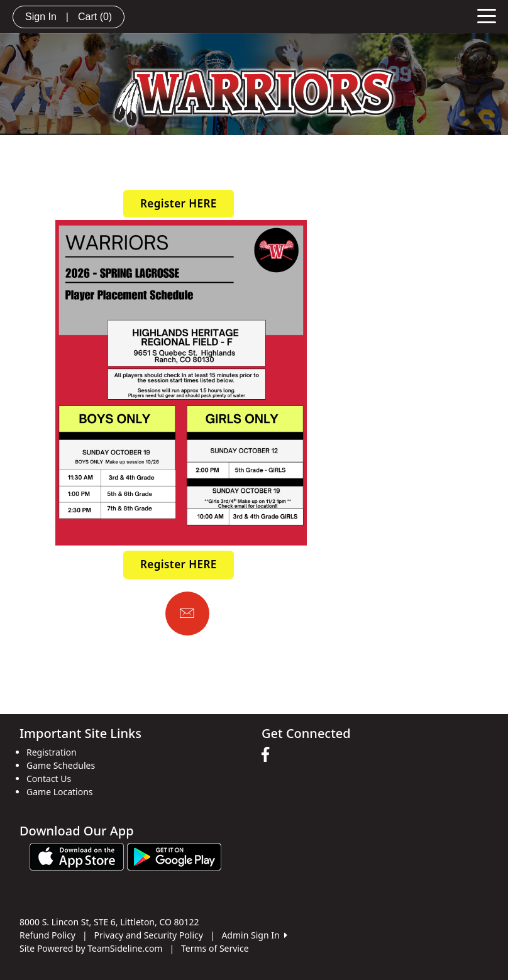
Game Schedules (61, 765)
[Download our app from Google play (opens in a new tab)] (174, 855)
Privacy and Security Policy (149, 935)
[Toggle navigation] (487, 15)
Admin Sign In (254, 935)
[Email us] (187, 614)
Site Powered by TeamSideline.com (91, 948)
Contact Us (49, 779)
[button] (179, 204)
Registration (52, 752)
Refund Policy (47, 935)
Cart (95, 17)
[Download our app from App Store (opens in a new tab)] (77, 855)
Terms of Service (215, 948)
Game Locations (60, 792)
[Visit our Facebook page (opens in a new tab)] (268, 755)
